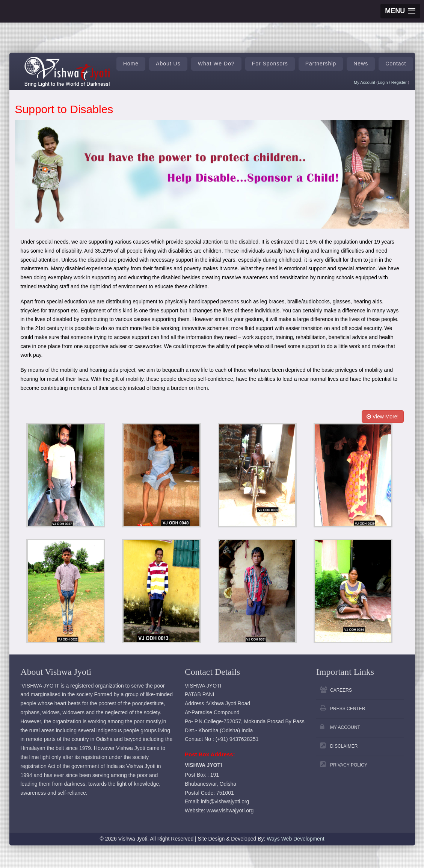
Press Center (348, 709)
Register (400, 82)
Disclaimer (344, 746)
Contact (396, 64)
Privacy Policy (349, 765)
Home (131, 64)
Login (383, 82)
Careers (341, 690)
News (361, 64)
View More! (383, 417)
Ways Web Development (295, 839)
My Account (364, 82)
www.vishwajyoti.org (230, 810)
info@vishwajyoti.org (225, 801)
